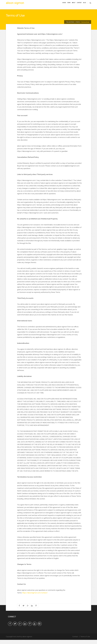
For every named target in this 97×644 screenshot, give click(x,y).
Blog (85, 5)
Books (64, 5)
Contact (79, 5)
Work (69, 5)
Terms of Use (85, 26)
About (74, 5)
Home (78, 26)
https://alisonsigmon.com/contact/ (35, 597)
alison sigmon (15, 5)
